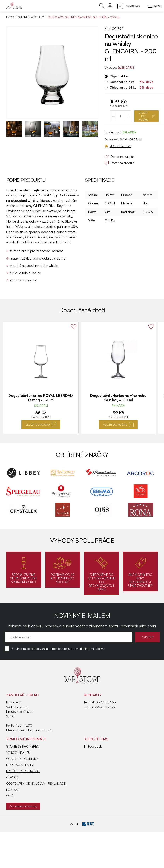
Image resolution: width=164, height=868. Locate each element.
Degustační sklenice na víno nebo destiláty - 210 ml (118, 398)
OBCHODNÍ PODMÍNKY (22, 759)
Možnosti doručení (118, 146)
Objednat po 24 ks (123, 87)
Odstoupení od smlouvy (23, 806)
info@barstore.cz (104, 707)
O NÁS (11, 796)
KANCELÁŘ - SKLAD (22, 695)
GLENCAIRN (126, 67)
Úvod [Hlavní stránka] (10, 17)
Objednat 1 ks (119, 76)
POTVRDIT (147, 637)
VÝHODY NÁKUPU (18, 753)
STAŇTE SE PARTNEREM (23, 746)
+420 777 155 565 (103, 702)
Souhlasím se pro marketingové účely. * (58, 649)
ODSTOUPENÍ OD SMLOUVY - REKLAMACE (36, 783)
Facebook (93, 746)
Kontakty (93, 695)
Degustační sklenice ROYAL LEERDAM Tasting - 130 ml (41, 398)
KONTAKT (13, 790)
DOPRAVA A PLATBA (20, 765)
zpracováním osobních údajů (50, 649)
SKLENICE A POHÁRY (31, 17)
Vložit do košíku (147, 116)
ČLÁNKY (12, 777)
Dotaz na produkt (119, 163)
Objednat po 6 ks (122, 82)
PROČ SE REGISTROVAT (23, 771)
